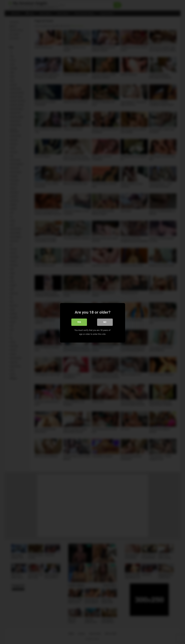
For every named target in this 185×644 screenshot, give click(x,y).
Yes (79, 321)
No (105, 321)
